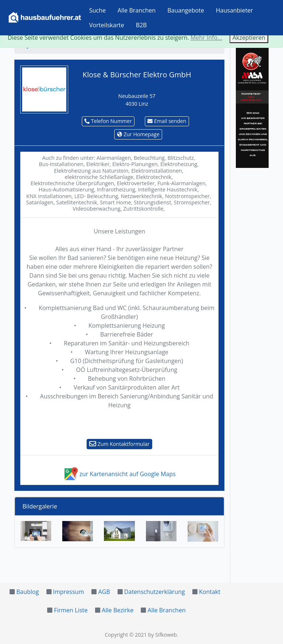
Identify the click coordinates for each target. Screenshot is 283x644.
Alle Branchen (137, 10)
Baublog (27, 592)
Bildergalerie (40, 506)
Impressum (69, 592)
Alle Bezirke (118, 610)
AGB (104, 592)
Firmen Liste (71, 610)
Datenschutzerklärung (155, 592)
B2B (141, 25)
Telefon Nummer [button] (108, 121)
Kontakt (210, 592)
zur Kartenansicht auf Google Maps (119, 474)
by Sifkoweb (163, 635)
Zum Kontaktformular (119, 444)
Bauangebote (186, 10)
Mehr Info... (206, 38)
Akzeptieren (249, 38)
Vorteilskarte (107, 25)
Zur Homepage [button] (138, 134)
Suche (97, 10)
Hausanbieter (235, 10)
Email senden (167, 121)
